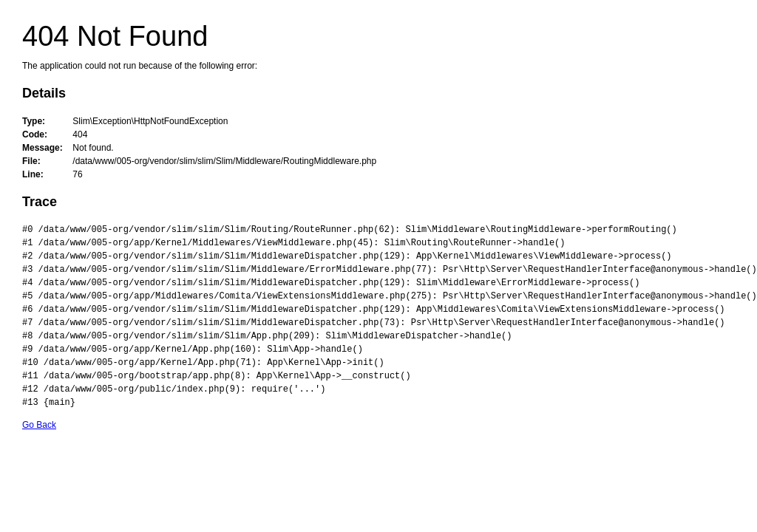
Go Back (39, 425)
